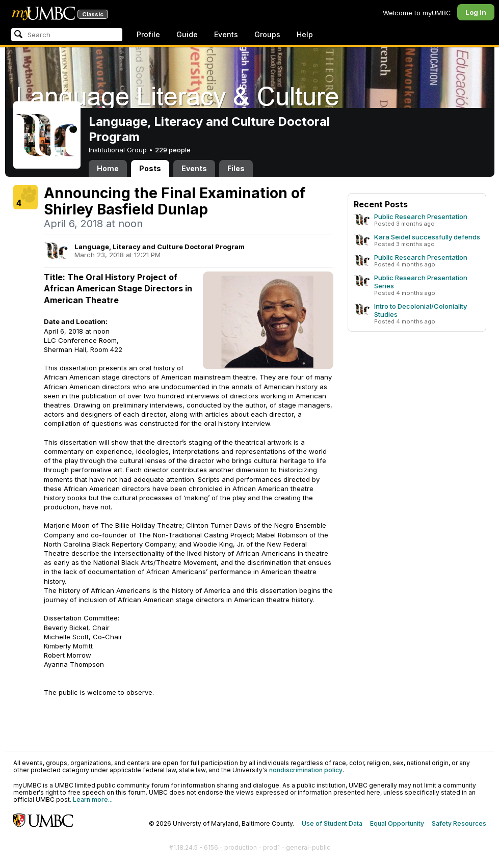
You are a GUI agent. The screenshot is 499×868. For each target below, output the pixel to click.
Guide (187, 34)
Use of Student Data (332, 823)
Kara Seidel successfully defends (427, 237)
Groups (267, 34)
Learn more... (93, 799)
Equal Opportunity (397, 823)
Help (305, 34)
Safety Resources (459, 823)
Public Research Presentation (421, 216)
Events (226, 34)
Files (236, 168)
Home (108, 168)
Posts (150, 168)
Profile (148, 34)
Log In (476, 12)
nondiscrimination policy (306, 770)
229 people (173, 150)
